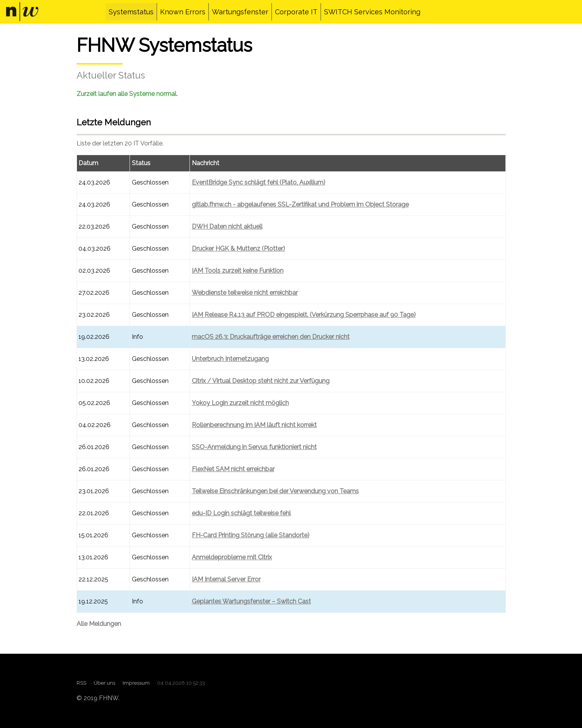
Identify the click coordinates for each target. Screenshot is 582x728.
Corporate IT (296, 12)
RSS (81, 683)
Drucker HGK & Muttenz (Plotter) (238, 249)
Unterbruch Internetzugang (230, 359)
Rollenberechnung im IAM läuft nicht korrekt (254, 425)
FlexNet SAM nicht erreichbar (233, 469)
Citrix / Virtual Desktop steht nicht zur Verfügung (261, 381)
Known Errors (183, 12)
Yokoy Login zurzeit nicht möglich (240, 403)
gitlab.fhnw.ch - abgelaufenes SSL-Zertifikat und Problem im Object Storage (300, 204)
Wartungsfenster (240, 12)
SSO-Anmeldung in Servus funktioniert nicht (254, 447)
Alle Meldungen (99, 624)
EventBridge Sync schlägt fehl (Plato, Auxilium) (259, 182)
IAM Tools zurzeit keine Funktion (238, 271)
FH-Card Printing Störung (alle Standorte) (251, 535)
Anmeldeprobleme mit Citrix (232, 557)
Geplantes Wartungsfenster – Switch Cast (251, 601)
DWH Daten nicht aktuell (227, 226)
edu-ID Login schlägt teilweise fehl (241, 513)
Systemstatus (131, 12)
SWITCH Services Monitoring (372, 12)
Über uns (104, 683)
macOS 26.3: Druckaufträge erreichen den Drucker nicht (271, 337)
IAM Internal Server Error (226, 579)
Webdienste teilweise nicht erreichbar (245, 293)
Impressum (136, 683)
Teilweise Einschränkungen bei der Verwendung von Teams (275, 491)
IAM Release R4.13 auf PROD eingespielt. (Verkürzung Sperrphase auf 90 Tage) (304, 315)
